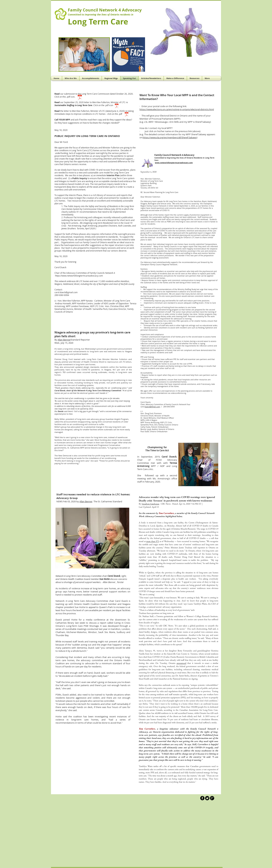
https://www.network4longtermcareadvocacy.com (79, 276)
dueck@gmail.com (152, 407)
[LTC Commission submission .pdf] (80, 98)
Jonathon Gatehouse (150, 504)
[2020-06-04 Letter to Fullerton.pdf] (127, 115)
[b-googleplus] (212, 798)
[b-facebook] (202, 798)
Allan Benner (64, 340)
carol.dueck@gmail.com (66, 292)
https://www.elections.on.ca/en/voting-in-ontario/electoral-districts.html (177, 109)
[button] (184, 32)
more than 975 (153, 541)
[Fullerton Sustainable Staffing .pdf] (117, 106)
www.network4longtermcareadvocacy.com (174, 163)
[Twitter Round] (207, 798)
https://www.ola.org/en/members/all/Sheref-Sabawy (170, 137)
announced (181, 663)
